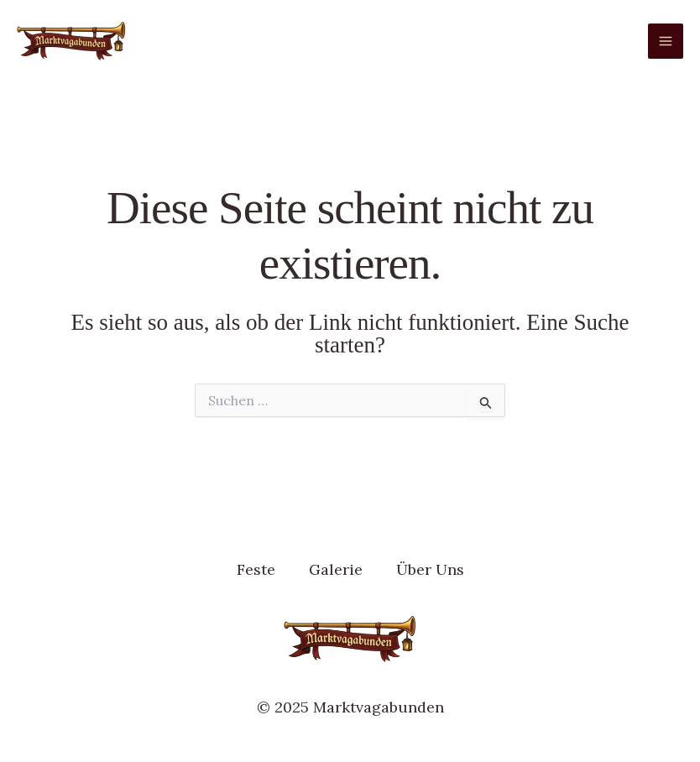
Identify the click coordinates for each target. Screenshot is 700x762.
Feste (256, 569)
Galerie (336, 569)
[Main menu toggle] (666, 41)
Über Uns (430, 569)
